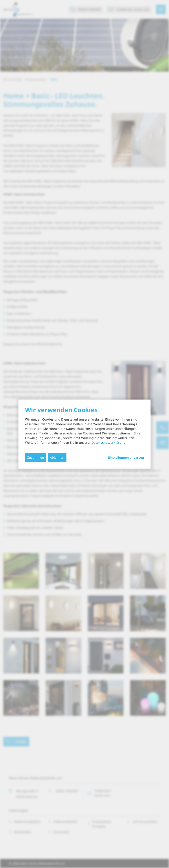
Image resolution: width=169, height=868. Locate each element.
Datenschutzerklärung (108, 442)
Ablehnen (57, 457)
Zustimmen (36, 457)
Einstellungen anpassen (126, 457)
